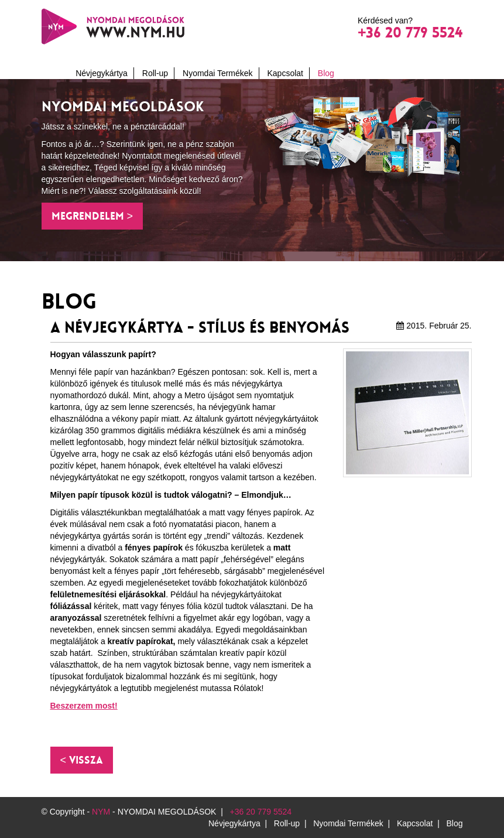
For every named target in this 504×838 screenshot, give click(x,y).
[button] (82, 760)
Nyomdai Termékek (218, 73)
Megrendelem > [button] (92, 216)
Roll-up (155, 73)
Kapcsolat (285, 73)
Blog (326, 73)
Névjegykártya (102, 73)
